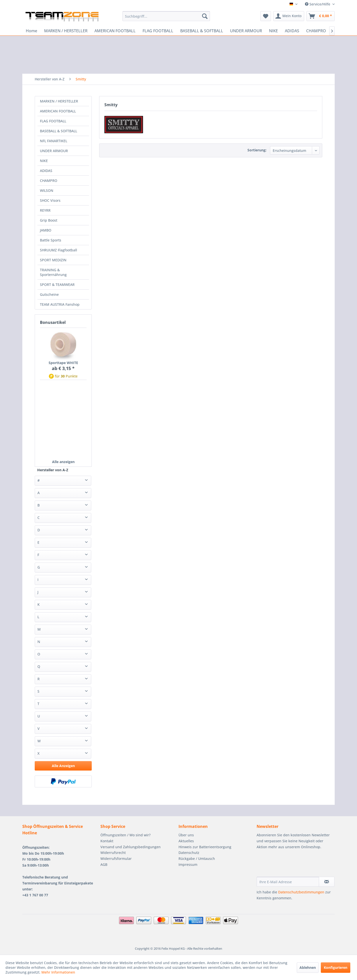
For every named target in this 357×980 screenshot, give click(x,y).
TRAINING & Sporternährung (53, 272)
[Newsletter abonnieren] (327, 882)
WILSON (47, 190)
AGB (104, 864)
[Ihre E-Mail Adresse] (288, 882)
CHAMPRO (49, 181)
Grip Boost (49, 220)
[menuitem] (166, 16)
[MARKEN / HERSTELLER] (66, 31)
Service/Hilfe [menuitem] (318, 4)
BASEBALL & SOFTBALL (59, 131)
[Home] (31, 31)
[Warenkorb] (321, 16)
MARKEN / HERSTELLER (59, 101)
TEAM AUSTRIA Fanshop (60, 304)
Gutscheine (49, 294)
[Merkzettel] (266, 16)
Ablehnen (308, 967)
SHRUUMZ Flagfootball (59, 250)
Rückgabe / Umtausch (197, 859)
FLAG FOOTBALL (53, 121)
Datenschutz (189, 853)
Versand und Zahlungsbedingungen (131, 847)
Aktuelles (186, 841)
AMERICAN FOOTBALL (58, 111)
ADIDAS (46, 171)
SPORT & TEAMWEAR (57, 285)
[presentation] (294, 865)
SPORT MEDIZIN (53, 260)
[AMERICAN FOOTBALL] (115, 31)
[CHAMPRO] (316, 31)
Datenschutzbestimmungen (301, 892)
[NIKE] (273, 31)
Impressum (188, 864)
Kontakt (107, 841)
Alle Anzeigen (63, 766)
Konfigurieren (336, 967)
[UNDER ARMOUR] (246, 31)
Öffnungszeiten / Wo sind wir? (125, 835)
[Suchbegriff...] (166, 16)
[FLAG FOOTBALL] (158, 31)
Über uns (186, 835)
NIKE (44, 161)
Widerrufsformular (116, 859)
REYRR (45, 210)
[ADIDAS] (292, 31)
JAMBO (46, 230)
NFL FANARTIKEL (54, 141)
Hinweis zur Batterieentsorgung (205, 847)
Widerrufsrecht (113, 853)
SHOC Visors (50, 200)
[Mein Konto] (289, 16)
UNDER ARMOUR (54, 151)
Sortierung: (257, 150)
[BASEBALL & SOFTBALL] (202, 31)
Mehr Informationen (58, 972)
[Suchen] (205, 16)
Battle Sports (51, 240)
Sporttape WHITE (63, 363)
